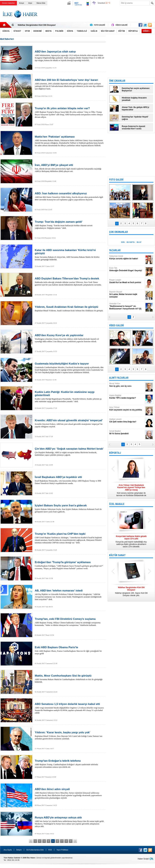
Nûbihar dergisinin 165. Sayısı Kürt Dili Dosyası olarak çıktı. (131, 591)
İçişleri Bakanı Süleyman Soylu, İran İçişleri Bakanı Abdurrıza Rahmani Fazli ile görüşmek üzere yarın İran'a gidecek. (70, 508)
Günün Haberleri (8, 3)
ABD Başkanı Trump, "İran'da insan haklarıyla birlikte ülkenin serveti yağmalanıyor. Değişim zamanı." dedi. (70, 225)
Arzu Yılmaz (127, 409)
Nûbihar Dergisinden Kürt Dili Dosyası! (37, 25)
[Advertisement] (131, 56)
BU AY (139, 242)
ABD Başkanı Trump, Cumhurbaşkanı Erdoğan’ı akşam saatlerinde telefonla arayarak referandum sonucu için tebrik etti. (70, 764)
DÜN (123, 242)
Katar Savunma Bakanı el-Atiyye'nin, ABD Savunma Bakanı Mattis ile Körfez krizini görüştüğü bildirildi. (70, 255)
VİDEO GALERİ (116, 325)
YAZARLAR (115, 250)
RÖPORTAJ (115, 453)
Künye (22, 3)
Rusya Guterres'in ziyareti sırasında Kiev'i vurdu (133, 127)
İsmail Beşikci (127, 432)
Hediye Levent (127, 421)
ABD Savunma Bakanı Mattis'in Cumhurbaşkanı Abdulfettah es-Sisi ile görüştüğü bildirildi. (70, 679)
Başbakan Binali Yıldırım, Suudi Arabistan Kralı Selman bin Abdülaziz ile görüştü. (70, 309)
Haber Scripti (143, 859)
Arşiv (30, 3)
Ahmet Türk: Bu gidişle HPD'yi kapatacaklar (135, 108)
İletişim (19, 850)
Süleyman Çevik (127, 257)
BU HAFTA (131, 242)
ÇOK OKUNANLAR (118, 232)
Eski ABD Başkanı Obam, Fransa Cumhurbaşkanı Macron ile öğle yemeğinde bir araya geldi (70, 650)
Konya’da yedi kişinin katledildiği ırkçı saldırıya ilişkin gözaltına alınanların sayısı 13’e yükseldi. (131, 541)
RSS (50, 850)
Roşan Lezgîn (127, 281)
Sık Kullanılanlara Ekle (35, 850)
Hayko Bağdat (127, 397)
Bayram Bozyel (127, 294)
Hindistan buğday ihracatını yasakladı (134, 99)
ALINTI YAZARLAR (119, 378)
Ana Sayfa (8, 850)
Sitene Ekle (41, 3)
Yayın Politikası (62, 850)
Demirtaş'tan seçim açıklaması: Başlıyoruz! (136, 89)
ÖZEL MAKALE (117, 504)
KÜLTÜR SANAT (117, 555)
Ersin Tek (127, 269)
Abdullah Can (127, 306)
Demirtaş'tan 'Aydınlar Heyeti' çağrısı (135, 118)
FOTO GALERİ (116, 180)
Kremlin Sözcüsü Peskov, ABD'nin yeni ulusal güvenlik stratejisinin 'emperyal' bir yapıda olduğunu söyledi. (70, 423)
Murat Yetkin (127, 385)
